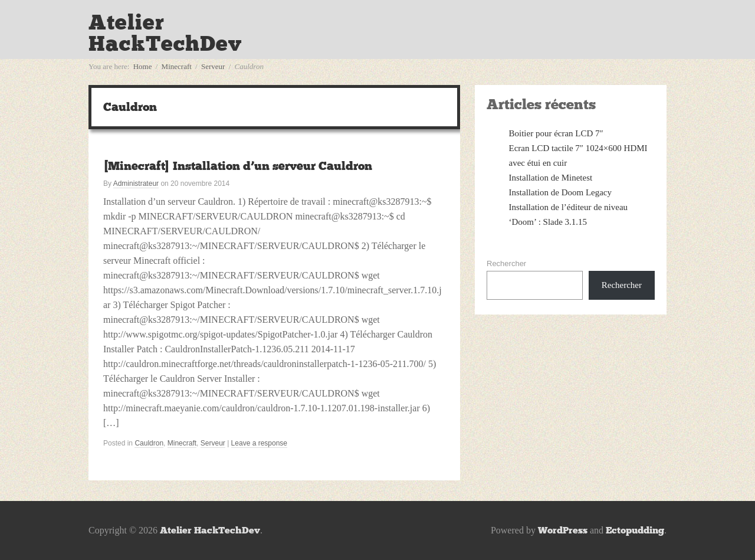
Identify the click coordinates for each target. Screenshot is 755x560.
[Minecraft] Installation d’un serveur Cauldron (238, 166)
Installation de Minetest (551, 178)
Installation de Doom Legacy (561, 192)
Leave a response (259, 443)
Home (143, 66)
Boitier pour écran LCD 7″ (556, 133)
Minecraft (177, 66)
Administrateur (136, 184)
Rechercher (506, 263)
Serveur (213, 66)
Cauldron (149, 443)
